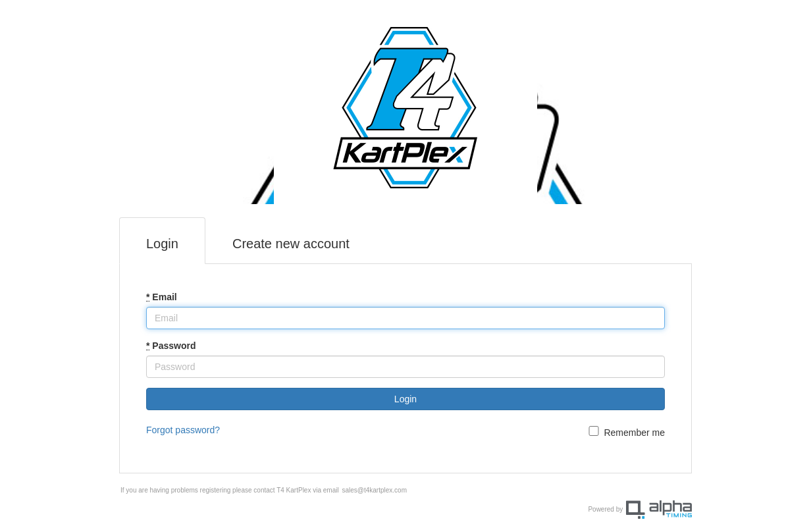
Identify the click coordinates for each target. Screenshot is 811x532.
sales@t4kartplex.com (374, 490)
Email (162, 297)
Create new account (291, 244)
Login (162, 244)
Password (171, 346)
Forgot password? (183, 430)
